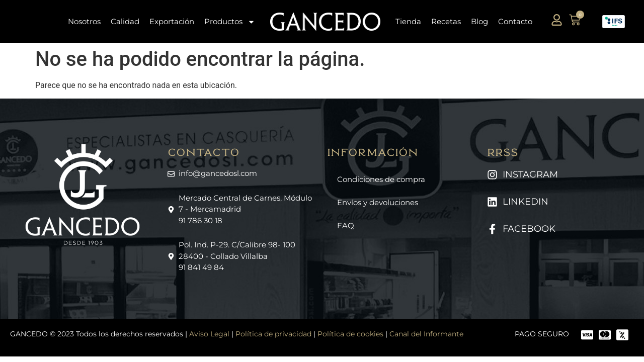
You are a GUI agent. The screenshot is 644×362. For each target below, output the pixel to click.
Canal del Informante (426, 334)
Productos (230, 22)
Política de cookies (350, 334)
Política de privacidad (273, 334)
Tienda (408, 21)
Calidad (125, 21)
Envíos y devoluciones (378, 202)
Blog (479, 21)
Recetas (446, 21)
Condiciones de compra (381, 179)
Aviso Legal (209, 334)
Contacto (515, 21)
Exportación (172, 21)
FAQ (346, 225)
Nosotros (84, 21)
